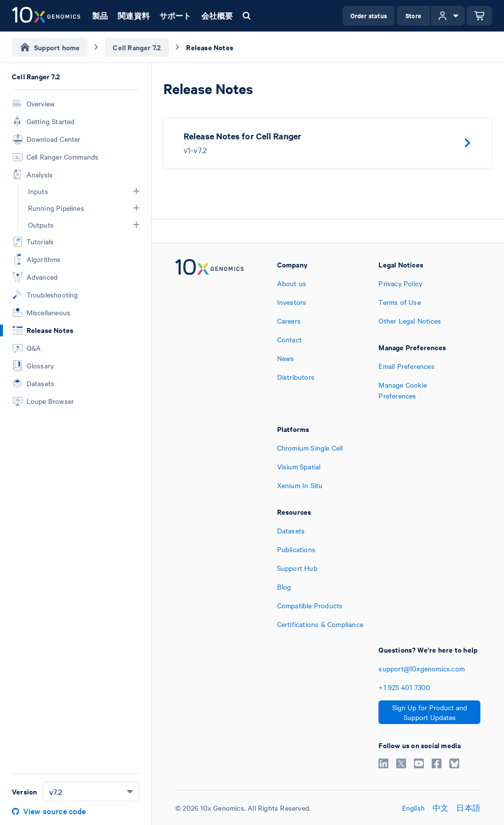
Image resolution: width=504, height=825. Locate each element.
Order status (369, 16)
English (413, 808)
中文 (441, 808)
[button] (136, 191)
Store (413, 16)
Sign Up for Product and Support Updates (430, 712)
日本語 (468, 808)
